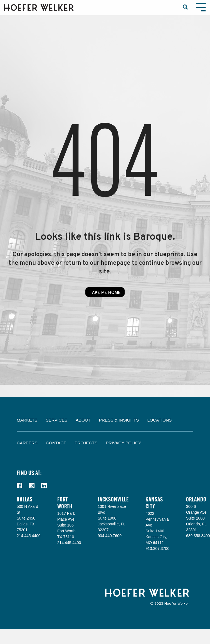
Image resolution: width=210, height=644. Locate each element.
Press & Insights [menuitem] (119, 420)
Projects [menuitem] (86, 443)
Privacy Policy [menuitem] (123, 443)
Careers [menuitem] (27, 443)
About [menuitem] (83, 420)
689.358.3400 (198, 536)
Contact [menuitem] (56, 443)
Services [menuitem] (57, 420)
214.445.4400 (29, 536)
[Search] (185, 8)
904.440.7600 (110, 536)
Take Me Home (105, 293)
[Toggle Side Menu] (201, 7)
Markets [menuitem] (27, 420)
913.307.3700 (157, 548)
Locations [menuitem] (159, 420)
